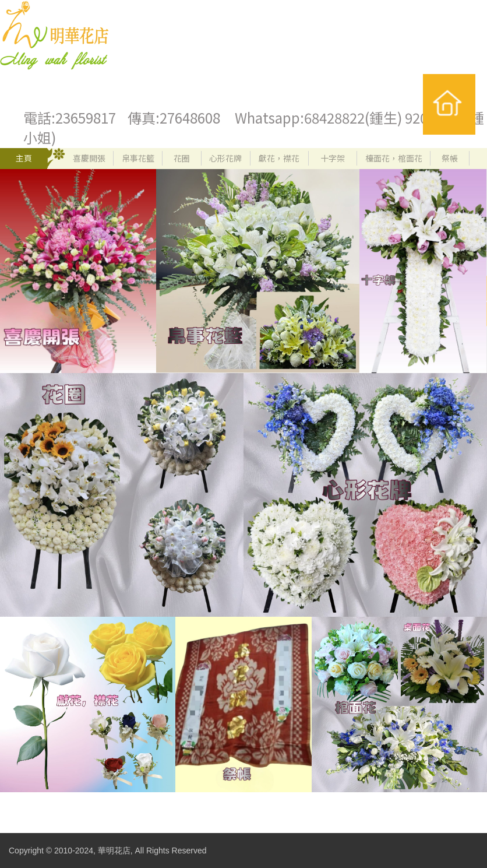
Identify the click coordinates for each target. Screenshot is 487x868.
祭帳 (450, 158)
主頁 (24, 158)
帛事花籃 (138, 158)
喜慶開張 (89, 158)
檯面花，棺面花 (394, 158)
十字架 (333, 158)
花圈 (182, 158)
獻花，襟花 (279, 158)
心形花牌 (225, 158)
